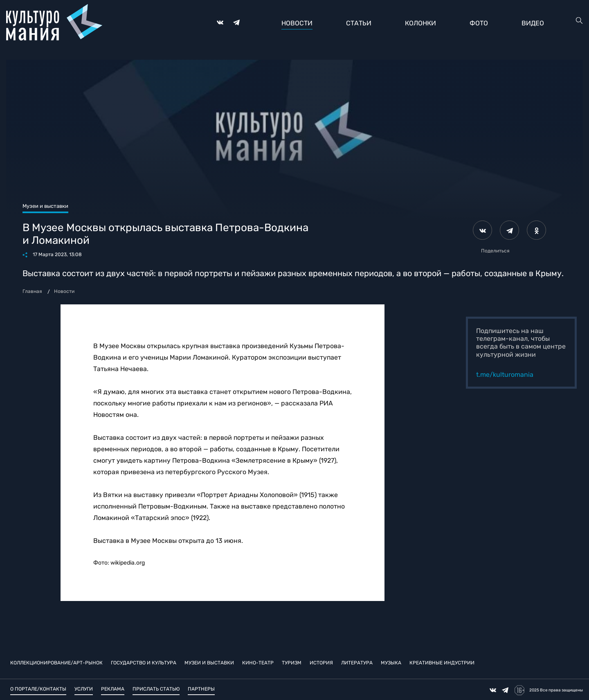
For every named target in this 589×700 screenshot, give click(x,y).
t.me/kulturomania (505, 375)
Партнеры (201, 689)
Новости (297, 23)
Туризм (292, 662)
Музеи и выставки (209, 662)
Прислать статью (156, 689)
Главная (32, 291)
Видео (533, 23)
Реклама (113, 689)
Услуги (84, 689)
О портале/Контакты (38, 689)
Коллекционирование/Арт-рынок (56, 662)
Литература (357, 662)
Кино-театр (258, 662)
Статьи (359, 23)
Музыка (391, 662)
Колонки (420, 23)
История (321, 662)
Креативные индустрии (442, 662)
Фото (479, 23)
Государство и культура (144, 662)
